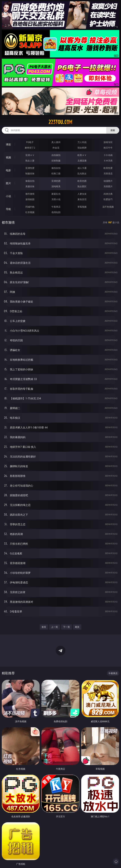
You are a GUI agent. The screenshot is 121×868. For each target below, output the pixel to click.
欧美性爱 (108, 168)
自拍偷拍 (56, 155)
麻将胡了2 (30, 148)
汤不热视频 (108, 207)
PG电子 (30, 142)
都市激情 (30, 194)
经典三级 (56, 173)
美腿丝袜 (30, 186)
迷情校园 (30, 199)
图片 (8, 183)
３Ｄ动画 (108, 155)
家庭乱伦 (56, 194)
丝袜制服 (56, 161)
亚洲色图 (56, 181)
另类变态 (108, 173)
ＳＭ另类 (108, 161)
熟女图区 (82, 186)
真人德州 (56, 142)
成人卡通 (82, 168)
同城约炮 (30, 207)
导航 (8, 209)
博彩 (8, 144)
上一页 (55, 627)
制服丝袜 (30, 173)
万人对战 (82, 142)
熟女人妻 (30, 161)
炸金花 (56, 148)
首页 (44, 627)
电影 (8, 170)
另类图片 (108, 186)
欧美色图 (82, 181)
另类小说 (56, 199)
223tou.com (60, 122)
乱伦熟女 (82, 173)
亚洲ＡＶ (30, 155)
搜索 (113, 130)
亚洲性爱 (30, 168)
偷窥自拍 (30, 181)
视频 (8, 157)
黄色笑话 (82, 199)
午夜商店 (56, 207)
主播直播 (82, 161)
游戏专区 (108, 142)
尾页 (77, 627)
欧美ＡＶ (82, 155)
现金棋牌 (82, 148)
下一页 (66, 627)
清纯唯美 (56, 186)
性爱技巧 (108, 199)
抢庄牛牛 (108, 148)
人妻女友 (82, 194)
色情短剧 (56, 212)
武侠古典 (108, 194)
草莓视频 (82, 207)
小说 (8, 196)
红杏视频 (30, 212)
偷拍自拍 (56, 168)
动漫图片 (108, 181)
